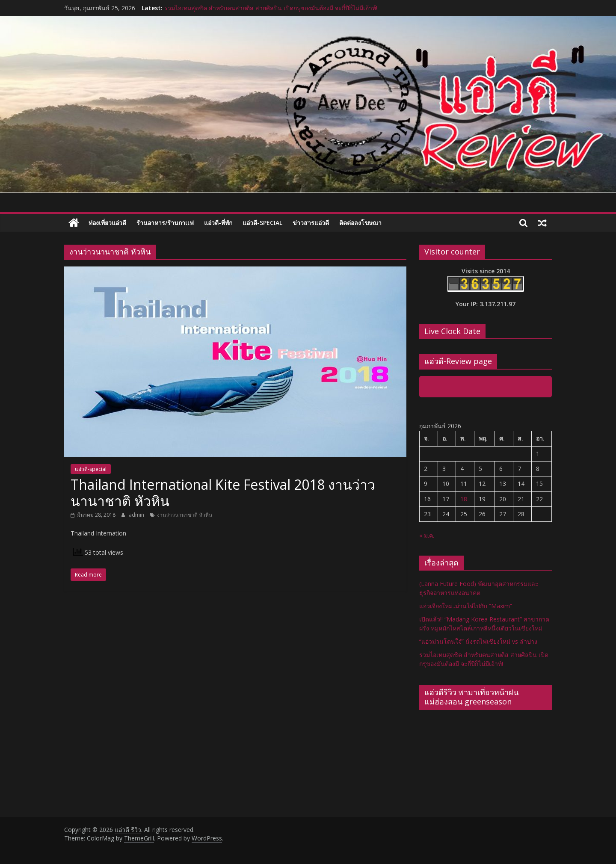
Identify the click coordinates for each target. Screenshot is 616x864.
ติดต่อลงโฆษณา (360, 223)
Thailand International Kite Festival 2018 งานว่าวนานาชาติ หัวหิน (223, 493)
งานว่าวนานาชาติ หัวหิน (185, 515)
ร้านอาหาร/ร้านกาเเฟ (165, 223)
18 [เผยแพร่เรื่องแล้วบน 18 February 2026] (464, 499)
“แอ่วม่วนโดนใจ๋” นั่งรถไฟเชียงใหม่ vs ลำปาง (478, 641)
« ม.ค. (427, 535)
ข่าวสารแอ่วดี (311, 223)
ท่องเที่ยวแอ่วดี (107, 223)
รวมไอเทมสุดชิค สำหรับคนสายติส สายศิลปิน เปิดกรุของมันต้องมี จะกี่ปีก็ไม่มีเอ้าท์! (271, 8)
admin (137, 515)
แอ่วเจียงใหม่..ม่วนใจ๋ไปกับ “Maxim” (466, 606)
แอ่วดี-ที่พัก (218, 223)
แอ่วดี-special (262, 223)
